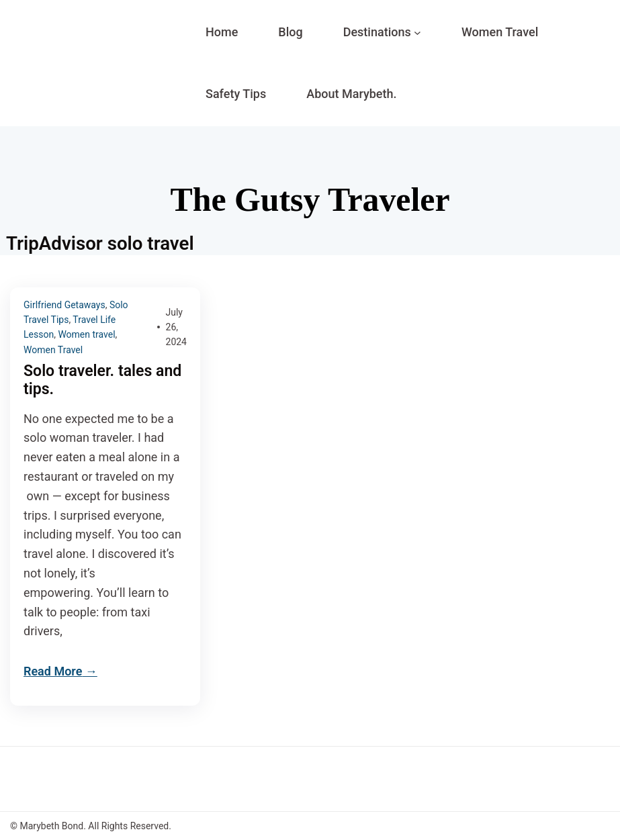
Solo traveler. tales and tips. (102, 380)
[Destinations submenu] (417, 33)
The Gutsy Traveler (310, 200)
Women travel (86, 334)
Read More (53, 671)
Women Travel (53, 350)
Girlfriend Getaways (64, 305)
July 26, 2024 (176, 327)
